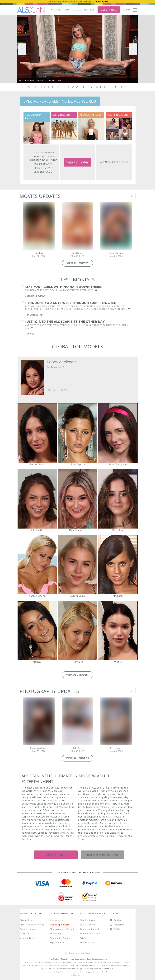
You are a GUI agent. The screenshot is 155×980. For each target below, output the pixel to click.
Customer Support (90, 929)
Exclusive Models (28, 929)
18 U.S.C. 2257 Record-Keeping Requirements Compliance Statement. (77, 959)
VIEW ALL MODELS (77, 675)
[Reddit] (115, 929)
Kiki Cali (39, 253)
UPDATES (56, 10)
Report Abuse (57, 942)
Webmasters (56, 920)
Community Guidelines (61, 938)
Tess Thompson (118, 433)
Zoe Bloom (77, 253)
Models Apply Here (60, 925)
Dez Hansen (116, 748)
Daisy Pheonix (116, 253)
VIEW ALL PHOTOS (77, 758)
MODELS (77, 10)
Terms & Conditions (90, 934)
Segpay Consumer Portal (97, 972)
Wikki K (118, 630)
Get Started (109, 10)
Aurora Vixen (77, 565)
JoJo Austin (37, 499)
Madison (118, 565)
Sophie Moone (37, 565)
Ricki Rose (78, 748)
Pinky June (77, 630)
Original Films (27, 920)
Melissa (37, 630)
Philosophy (56, 934)
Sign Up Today (77, 162)
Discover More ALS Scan (103, 855)
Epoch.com (109, 969)
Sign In (127, 10)
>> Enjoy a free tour (114, 162)
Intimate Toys (27, 938)
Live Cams (25, 934)
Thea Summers (77, 499)
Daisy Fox (118, 499)
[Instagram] (117, 925)
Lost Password (88, 925)
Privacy (84, 938)
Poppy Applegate (62, 362)
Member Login (87, 920)
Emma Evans (37, 433)
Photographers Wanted (62, 929)
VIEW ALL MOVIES (77, 263)
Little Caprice (77, 433)
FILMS (67, 10)
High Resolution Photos (32, 925)
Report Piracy (87, 942)
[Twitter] (116, 920)
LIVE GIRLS (89, 10)
